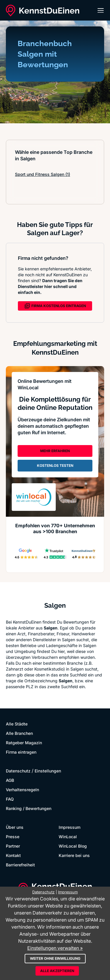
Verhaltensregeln (22, 790)
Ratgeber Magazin (24, 743)
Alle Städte (17, 724)
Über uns (15, 827)
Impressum (70, 827)
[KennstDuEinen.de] (43, 11)
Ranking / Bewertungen (29, 808)
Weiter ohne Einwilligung (55, 958)
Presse (13, 837)
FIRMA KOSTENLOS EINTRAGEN (55, 306)
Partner (13, 846)
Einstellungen (48, 771)
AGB (10, 780)
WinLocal (68, 837)
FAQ (10, 799)
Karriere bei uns (74, 855)
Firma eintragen (21, 752)
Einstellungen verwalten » (55, 948)
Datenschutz (18, 771)
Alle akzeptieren (57, 971)
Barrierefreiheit (20, 865)
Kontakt (13, 855)
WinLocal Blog (73, 846)
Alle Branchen (19, 733)
